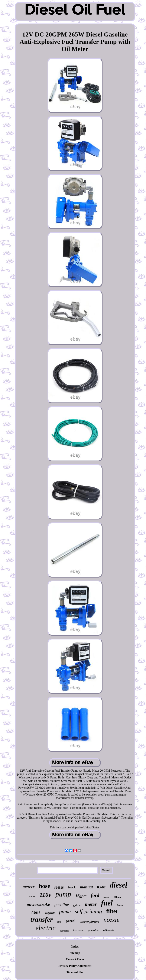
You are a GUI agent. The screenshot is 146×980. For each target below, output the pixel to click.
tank (59, 922)
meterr (29, 887)
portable (93, 930)
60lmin (117, 897)
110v (45, 895)
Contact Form (75, 959)
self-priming (88, 911)
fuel (107, 903)
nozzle (111, 920)
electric (46, 928)
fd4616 (59, 888)
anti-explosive (90, 921)
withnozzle (109, 930)
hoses (120, 905)
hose (44, 886)
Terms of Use (75, 972)
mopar (107, 897)
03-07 (101, 887)
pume (65, 912)
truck (72, 887)
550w (32, 896)
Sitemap (75, 953)
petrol (71, 921)
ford (95, 895)
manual (86, 887)
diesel (119, 885)
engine (50, 912)
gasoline (62, 905)
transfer (42, 919)
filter (112, 911)
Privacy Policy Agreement (75, 966)
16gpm (81, 896)
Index (75, 947)
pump (63, 894)
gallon (77, 905)
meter (91, 904)
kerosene (79, 930)
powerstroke (38, 904)
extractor (64, 931)
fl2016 (36, 913)
